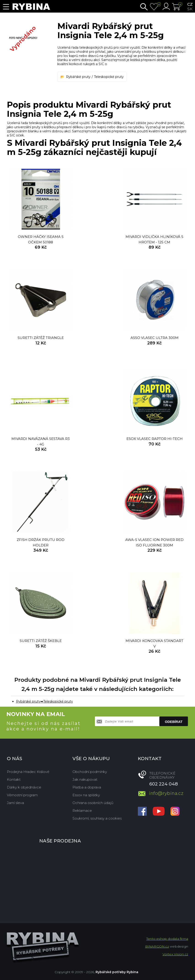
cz (190, 4)
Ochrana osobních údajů (93, 803)
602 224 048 (164, 784)
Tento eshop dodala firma (167, 939)
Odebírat (174, 722)
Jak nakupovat (85, 779)
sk (190, 9)
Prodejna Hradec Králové (28, 772)
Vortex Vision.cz (175, 954)
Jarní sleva (15, 803)
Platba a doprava (87, 787)
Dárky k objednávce (24, 787)
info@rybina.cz (166, 793)
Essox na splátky (86, 795)
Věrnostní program (22, 795)
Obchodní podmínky (90, 772)
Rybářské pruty (78, 77)
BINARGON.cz (157, 946)
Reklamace (82, 811)
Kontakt (14, 779)
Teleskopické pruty (109, 77)
